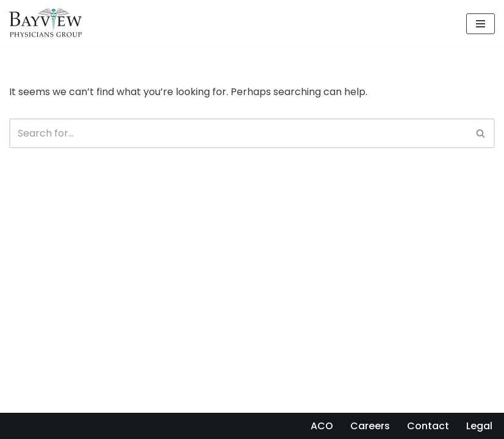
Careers (370, 426)
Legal (479, 426)
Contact (428, 426)
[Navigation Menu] (481, 24)
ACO (322, 426)
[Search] (238, 133)
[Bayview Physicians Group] (49, 24)
